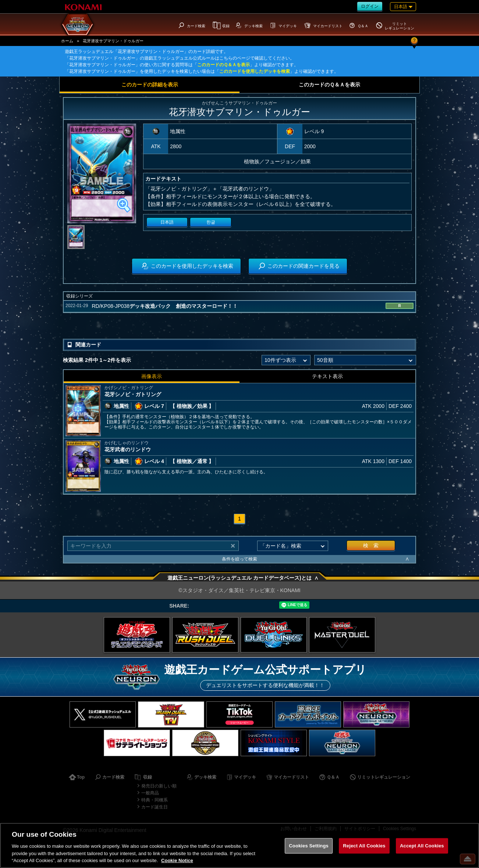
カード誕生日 (155, 807)
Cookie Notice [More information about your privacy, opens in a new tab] (177, 860)
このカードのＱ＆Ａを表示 (223, 65)
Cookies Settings (309, 846)
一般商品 (150, 793)
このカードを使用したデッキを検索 (255, 71)
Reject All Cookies (364, 846)
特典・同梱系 (155, 800)
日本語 (167, 222)
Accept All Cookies (422, 846)
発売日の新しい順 (159, 786)
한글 (211, 222)
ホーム (67, 41)
